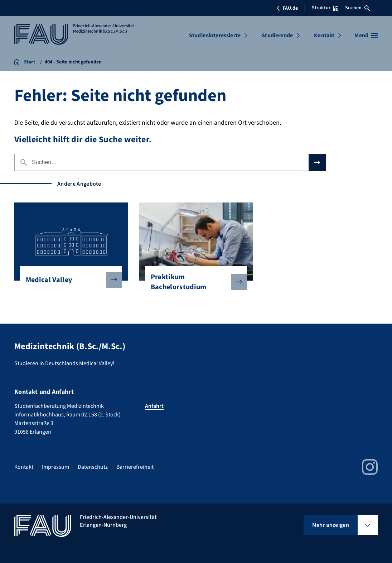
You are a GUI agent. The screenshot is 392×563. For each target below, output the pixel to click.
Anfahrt (154, 406)
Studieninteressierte (215, 35)
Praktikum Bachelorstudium (193, 282)
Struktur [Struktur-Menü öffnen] (325, 8)
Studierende (277, 35)
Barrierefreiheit (135, 467)
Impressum (55, 467)
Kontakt (324, 35)
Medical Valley (68, 280)
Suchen (358, 8)
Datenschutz (93, 467)
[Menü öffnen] (366, 35)
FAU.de (287, 8)
